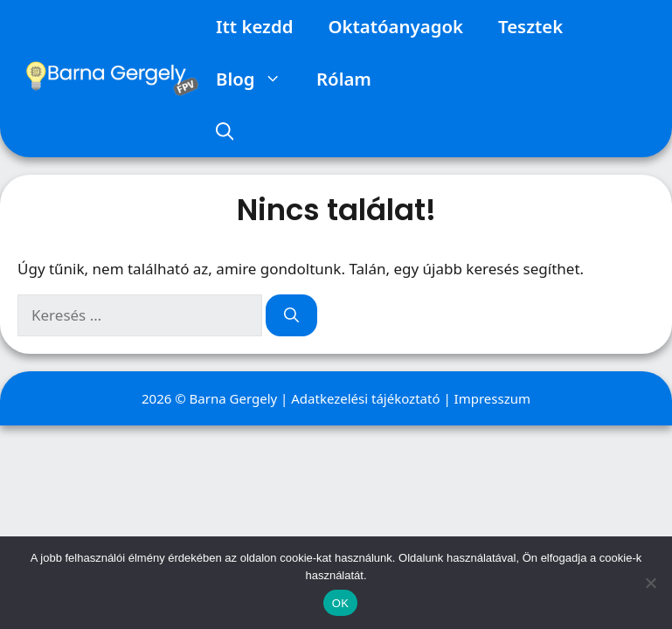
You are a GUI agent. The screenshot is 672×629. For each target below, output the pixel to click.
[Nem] (650, 583)
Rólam (344, 79)
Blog (257, 79)
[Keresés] (291, 315)
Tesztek (530, 26)
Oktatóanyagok (396, 26)
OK (340, 603)
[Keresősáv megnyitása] (225, 131)
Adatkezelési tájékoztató (365, 398)
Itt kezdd (255, 26)
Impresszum (492, 398)
